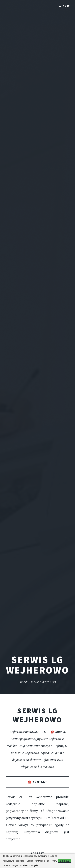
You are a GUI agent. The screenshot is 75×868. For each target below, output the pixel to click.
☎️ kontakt (58, 732)
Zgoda (65, 861)
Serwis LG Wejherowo (37, 715)
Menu (66, 6)
